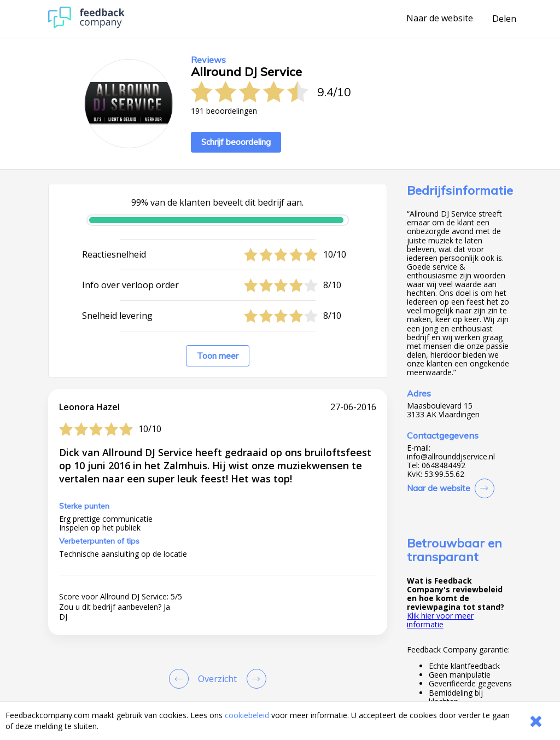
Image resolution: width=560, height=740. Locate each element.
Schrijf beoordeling (236, 142)
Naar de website (440, 19)
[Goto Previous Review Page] (181, 679)
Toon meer (218, 356)
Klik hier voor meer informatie (440, 620)
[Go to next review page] (254, 679)
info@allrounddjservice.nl (451, 457)
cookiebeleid (247, 715)
